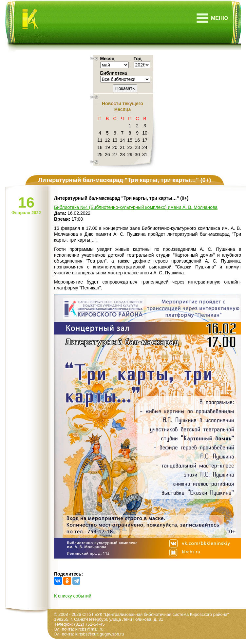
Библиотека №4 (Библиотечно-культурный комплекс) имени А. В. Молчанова (136, 207)
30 (137, 155)
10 (145, 133)
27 (115, 155)
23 (137, 147)
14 (123, 140)
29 (130, 155)
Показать (125, 88)
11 (100, 140)
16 (137, 140)
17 (145, 140)
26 (107, 155)
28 (123, 155)
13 (115, 140)
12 (107, 140)
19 (107, 147)
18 (100, 147)
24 (145, 147)
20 (115, 147)
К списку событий (73, 596)
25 (100, 155)
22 (130, 147)
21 (123, 147)
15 (130, 140)
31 (145, 155)
